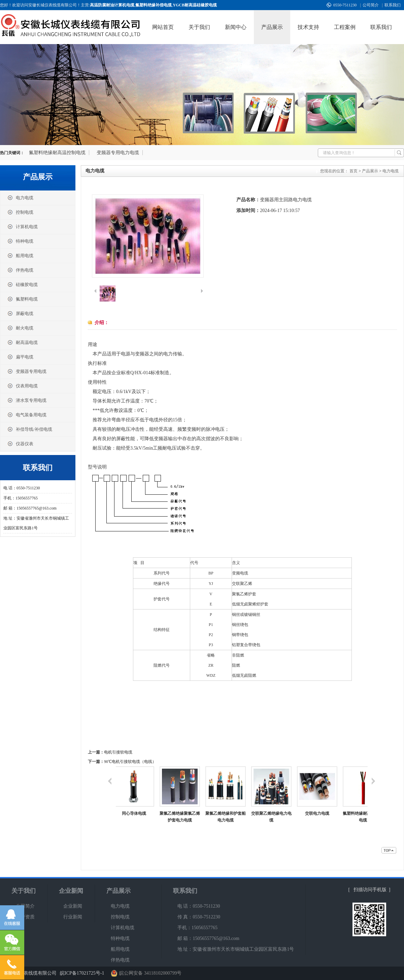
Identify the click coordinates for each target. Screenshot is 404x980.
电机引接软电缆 (118, 752)
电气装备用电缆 (27, 415)
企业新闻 (71, 891)
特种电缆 (20, 241)
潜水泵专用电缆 (27, 400)
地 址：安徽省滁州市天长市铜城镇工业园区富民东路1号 (236, 949)
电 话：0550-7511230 (199, 906)
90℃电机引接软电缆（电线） (130, 762)
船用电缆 (20, 256)
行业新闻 (73, 917)
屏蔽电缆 (20, 313)
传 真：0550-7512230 (199, 917)
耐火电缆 (20, 328)
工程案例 (345, 27)
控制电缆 (20, 212)
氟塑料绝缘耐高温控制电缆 (57, 153)
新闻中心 (236, 27)
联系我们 (393, 5)
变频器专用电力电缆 (118, 153)
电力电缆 (20, 198)
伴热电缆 (20, 270)
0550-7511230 (345, 5)
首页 (353, 171)
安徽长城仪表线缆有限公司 (28, 973)
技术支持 (308, 27)
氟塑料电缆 (22, 299)
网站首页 (163, 27)
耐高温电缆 (22, 342)
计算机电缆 (22, 227)
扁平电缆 (20, 357)
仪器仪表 (20, 444)
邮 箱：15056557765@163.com (208, 938)
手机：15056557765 (197, 928)
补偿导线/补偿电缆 (30, 429)
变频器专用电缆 (27, 371)
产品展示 (272, 27)
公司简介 (371, 5)
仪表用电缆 (22, 386)
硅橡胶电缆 (22, 285)
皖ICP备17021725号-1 (82, 973)
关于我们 (199, 27)
